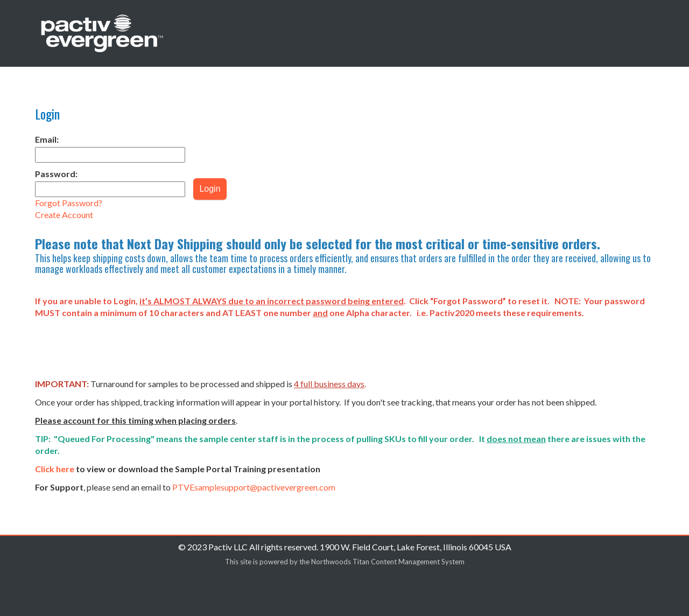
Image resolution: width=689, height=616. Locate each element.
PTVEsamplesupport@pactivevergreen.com (254, 487)
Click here (55, 469)
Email (47, 139)
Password (56, 174)
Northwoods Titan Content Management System (388, 562)
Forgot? (69, 203)
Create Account (64, 215)
